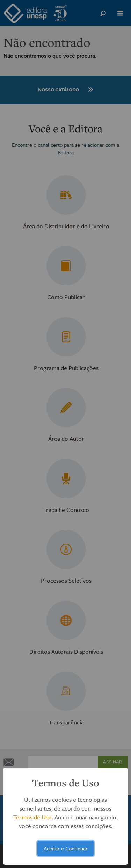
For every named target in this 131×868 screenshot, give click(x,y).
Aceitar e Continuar (66, 848)
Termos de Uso (32, 817)
